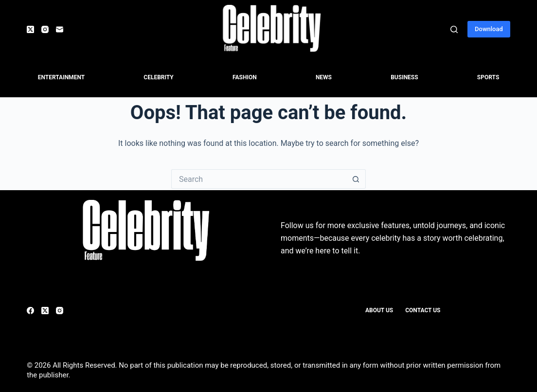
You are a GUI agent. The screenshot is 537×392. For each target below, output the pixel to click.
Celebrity (159, 77)
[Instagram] (45, 29)
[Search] (454, 29)
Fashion (245, 77)
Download (489, 29)
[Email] (60, 29)
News (324, 77)
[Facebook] (30, 311)
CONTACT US (423, 310)
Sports (488, 77)
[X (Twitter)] (30, 29)
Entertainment (61, 77)
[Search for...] (259, 179)
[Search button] (356, 179)
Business (404, 77)
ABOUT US (379, 310)
